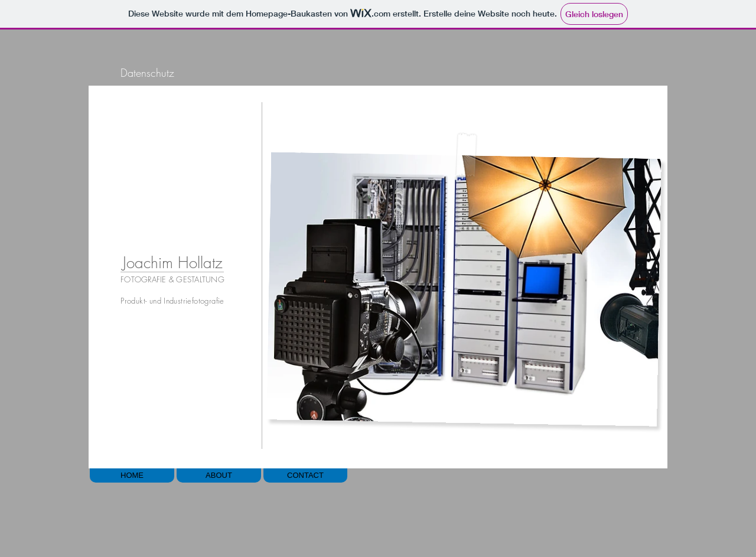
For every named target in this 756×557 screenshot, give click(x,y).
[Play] (605, 67)
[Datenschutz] (147, 73)
